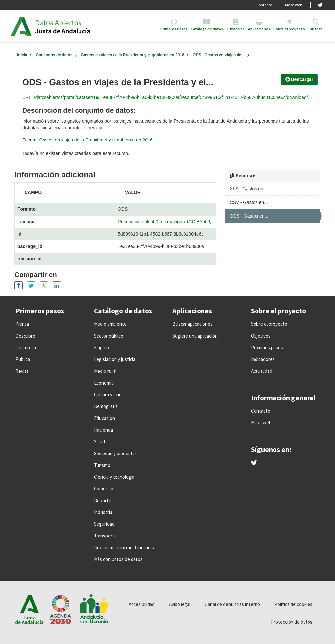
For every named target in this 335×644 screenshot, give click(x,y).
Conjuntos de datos (54, 55)
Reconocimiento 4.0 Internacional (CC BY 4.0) (165, 222)
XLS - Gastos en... (248, 189)
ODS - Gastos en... (249, 216)
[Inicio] (22, 55)
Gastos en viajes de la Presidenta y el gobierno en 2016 (132, 55)
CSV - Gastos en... (249, 202)
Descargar (299, 79)
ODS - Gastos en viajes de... (219, 55)
